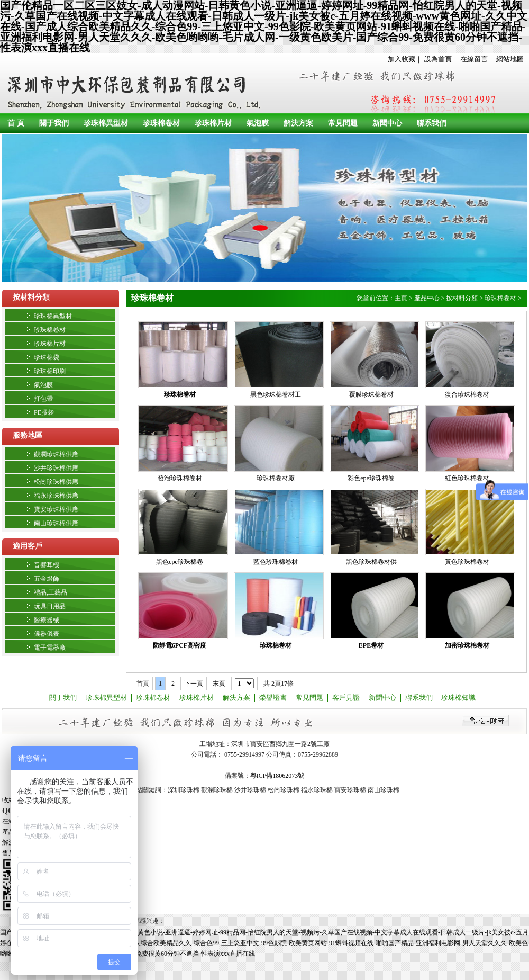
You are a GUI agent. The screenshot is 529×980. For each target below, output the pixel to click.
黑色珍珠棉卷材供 (371, 562)
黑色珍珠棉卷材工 (276, 394)
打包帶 (43, 399)
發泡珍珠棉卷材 (180, 478)
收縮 (8, 800)
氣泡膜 (258, 123)
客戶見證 (346, 698)
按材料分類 (31, 297)
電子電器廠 (50, 648)
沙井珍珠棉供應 (56, 468)
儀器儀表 (47, 634)
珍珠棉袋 (47, 357)
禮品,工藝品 (51, 592)
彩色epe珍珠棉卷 (371, 478)
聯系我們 (432, 123)
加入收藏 (402, 59)
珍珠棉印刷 (50, 371)
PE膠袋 (44, 412)
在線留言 (474, 59)
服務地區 (28, 435)
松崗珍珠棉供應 (56, 482)
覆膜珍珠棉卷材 (371, 394)
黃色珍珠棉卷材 (467, 562)
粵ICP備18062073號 (277, 776)
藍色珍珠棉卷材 (276, 562)
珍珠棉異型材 (106, 123)
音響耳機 (47, 565)
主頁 (401, 298)
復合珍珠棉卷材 (467, 394)
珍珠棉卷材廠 (276, 478)
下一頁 (194, 684)
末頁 (219, 684)
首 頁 (16, 123)
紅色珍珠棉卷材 (467, 478)
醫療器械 (47, 620)
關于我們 (54, 123)
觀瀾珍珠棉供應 (56, 454)
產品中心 (427, 298)
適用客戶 (28, 546)
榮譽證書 (273, 698)
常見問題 (343, 123)
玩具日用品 (50, 606)
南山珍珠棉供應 (56, 523)
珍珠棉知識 (458, 698)
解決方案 (298, 123)
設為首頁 (438, 59)
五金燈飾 (47, 579)
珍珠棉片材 (213, 123)
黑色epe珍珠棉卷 (180, 562)
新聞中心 (387, 123)
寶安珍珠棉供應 (56, 509)
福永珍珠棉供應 (56, 496)
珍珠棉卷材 (161, 123)
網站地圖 (510, 59)
